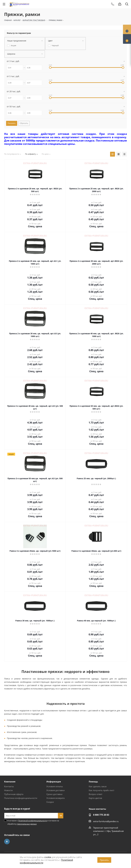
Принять (104, 860)
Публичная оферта (14, 794)
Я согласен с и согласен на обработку (33, 822)
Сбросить (24, 123)
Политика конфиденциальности (21, 798)
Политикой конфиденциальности (33, 821)
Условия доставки (56, 790)
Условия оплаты (55, 786)
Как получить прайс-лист (102, 790)
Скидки (50, 802)
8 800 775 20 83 (101, 815)
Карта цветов (95, 798)
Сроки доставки (54, 794)
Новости (8, 790)
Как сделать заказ (98, 786)
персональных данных (27, 824)
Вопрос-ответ (96, 794)
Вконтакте (7, 842)
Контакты (9, 786)
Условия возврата (55, 798)
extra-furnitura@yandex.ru (106, 821)
